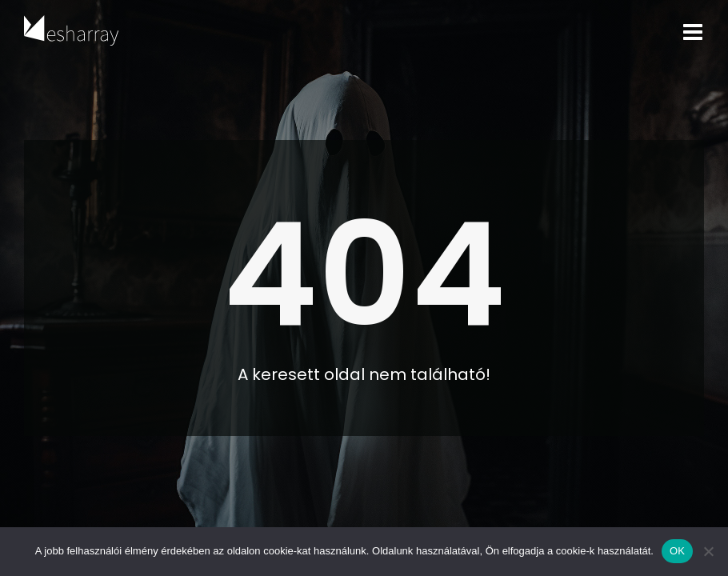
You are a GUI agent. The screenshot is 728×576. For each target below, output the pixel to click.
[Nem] (708, 551)
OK (677, 551)
